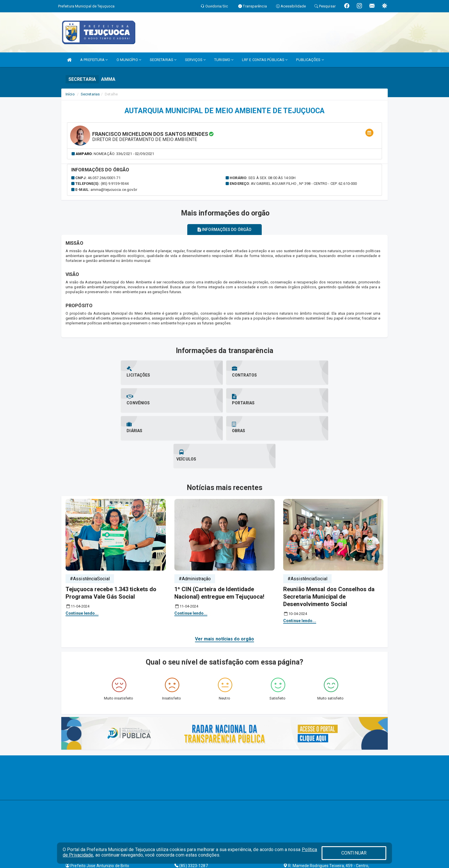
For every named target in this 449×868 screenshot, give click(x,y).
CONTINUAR (354, 853)
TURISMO (224, 60)
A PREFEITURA (94, 60)
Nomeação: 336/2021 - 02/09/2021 (124, 154)
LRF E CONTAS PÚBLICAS (265, 60)
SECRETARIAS (163, 60)
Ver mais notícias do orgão (225, 583)
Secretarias (90, 94)
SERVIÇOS (195, 60)
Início (70, 94)
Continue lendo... (82, 557)
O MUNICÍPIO (129, 60)
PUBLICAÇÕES (310, 60)
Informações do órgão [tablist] (224, 230)
